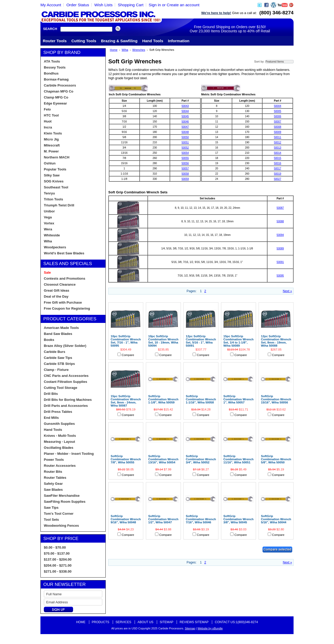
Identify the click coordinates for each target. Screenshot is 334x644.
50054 (185, 153)
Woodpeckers (55, 247)
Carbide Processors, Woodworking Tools (101, 17)
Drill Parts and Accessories (66, 406)
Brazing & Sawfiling (119, 41)
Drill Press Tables (58, 412)
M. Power (51, 151)
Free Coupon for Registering (67, 308)
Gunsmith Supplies (59, 424)
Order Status (78, 5)
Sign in (155, 5)
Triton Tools (53, 199)
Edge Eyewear (55, 103)
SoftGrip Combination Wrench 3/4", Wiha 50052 (201, 459)
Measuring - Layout (59, 442)
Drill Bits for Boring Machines (68, 400)
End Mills (51, 418)
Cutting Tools (84, 41)
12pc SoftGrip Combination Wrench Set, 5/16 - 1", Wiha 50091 (201, 341)
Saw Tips (51, 508)
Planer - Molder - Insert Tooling (69, 454)
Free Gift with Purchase (63, 302)
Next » (287, 291)
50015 (278, 158)
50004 (278, 106)
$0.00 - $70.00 (55, 547)
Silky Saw (52, 175)
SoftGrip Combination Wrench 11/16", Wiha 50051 (238, 459)
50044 (185, 111)
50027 (278, 179)
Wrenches (139, 50)
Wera (48, 229)
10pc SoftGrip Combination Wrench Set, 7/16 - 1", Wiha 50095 (126, 341)
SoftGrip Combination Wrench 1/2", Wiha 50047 (163, 519)
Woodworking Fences (61, 526)
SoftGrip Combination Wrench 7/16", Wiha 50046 (201, 519)
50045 (185, 116)
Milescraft (52, 145)
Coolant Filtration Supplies (65, 382)
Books (49, 340)
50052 (185, 148)
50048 (185, 132)
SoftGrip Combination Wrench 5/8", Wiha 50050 (276, 459)
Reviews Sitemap (194, 622)
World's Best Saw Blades (64, 253)
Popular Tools (55, 169)
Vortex (49, 223)
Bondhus (51, 73)
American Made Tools (61, 328)
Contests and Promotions (65, 278)
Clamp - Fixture (56, 370)
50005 (278, 111)
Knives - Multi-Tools (60, 436)
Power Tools (54, 460)
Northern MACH (57, 157)
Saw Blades (53, 490)
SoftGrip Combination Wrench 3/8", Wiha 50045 (238, 519)
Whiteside (52, 235)
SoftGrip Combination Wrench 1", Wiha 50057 (238, 399)
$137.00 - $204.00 (58, 559)
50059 (185, 179)
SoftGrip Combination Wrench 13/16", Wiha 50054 (163, 459)
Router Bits (53, 472)
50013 (278, 148)
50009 (278, 132)
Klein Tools (53, 133)
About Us (145, 622)
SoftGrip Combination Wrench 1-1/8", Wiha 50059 (163, 399)
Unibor (49, 211)
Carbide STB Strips (59, 364)
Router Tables (55, 478)
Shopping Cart (130, 5)
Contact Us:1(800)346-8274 (236, 622)
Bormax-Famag (56, 79)
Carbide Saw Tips (58, 358)
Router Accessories (60, 466)
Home (114, 50)
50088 (280, 221)
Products (101, 622)
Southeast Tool (56, 187)
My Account (51, 5)
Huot (48, 121)
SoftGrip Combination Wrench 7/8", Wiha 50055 (126, 459)
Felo (47, 109)
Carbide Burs (55, 352)
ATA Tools (52, 61)
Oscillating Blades (59, 448)
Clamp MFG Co (56, 97)
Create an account (183, 5)
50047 (185, 127)
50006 (278, 116)
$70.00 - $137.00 (57, 553)
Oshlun (50, 163)
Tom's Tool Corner (59, 514)
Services (123, 622)
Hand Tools (153, 41)
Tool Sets (51, 520)
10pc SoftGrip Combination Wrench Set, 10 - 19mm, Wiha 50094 (163, 341)
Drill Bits (51, 394)
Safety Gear (53, 484)
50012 (278, 142)
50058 (185, 174)
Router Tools (55, 41)
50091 (280, 262)
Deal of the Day (56, 296)
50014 (278, 153)
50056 (185, 163)
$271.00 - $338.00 (58, 571)
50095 (280, 276)
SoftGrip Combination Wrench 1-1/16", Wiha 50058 (201, 399)
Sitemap (166, 622)
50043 (185, 106)
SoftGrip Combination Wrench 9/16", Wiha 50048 (126, 519)
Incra (48, 127)
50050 (185, 137)
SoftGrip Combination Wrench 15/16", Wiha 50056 (276, 399)
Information (179, 41)
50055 (185, 158)
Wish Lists (103, 5)
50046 (185, 122)
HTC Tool (51, 115)
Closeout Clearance (60, 284)
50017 (278, 168)
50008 (278, 127)
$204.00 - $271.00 (58, 565)
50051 (185, 142)
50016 (278, 163)
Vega (48, 217)
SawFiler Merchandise (62, 496)
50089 (280, 249)
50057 (185, 168)
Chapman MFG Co (59, 91)
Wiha (48, 241)
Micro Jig (51, 139)
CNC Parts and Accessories (66, 376)
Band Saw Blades (58, 334)
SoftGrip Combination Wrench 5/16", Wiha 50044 (276, 519)
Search (50, 29)
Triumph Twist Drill (59, 205)
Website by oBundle (210, 628)
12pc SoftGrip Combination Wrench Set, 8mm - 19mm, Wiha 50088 (276, 341)
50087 (280, 208)
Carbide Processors (60, 85)
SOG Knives (54, 181)
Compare (128, 355)
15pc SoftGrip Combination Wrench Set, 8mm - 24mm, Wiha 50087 (126, 401)
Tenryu (49, 193)
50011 (278, 137)
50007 (278, 122)
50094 (280, 235)
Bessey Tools (55, 67)
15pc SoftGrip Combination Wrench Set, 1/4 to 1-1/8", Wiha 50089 (238, 341)
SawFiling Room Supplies (65, 502)
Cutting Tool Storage (61, 388)
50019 (278, 174)
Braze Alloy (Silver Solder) (65, 346)
